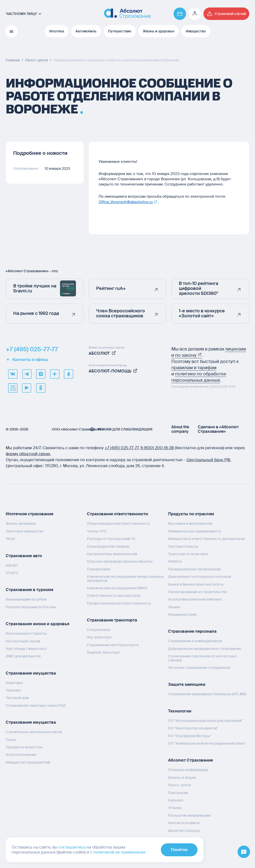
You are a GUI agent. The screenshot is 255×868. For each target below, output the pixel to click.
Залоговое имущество (25, 531)
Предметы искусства (24, 747)
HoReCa (175, 561)
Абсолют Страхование (191, 760)
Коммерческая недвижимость (195, 531)
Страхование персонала (192, 631)
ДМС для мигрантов (23, 656)
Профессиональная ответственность (119, 603)
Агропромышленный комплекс (195, 599)
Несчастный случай (23, 641)
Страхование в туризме (30, 590)
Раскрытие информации (189, 815)
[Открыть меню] (244, 852)
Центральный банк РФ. (209, 460)
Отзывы (175, 808)
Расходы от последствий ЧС (111, 539)
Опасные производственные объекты (120, 561)
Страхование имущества (31, 673)
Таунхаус (13, 690)
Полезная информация (188, 770)
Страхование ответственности (117, 514)
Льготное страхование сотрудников (199, 668)
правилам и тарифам (194, 368)
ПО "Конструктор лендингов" (193, 728)
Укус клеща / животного (26, 649)
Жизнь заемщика (21, 523)
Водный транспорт (103, 652)
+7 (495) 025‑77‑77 (122, 448)
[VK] (13, 374)
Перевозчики (98, 569)
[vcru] (13, 388)
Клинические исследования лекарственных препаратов (125, 578)
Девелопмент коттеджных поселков (200, 577)
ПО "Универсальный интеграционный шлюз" (207, 743)
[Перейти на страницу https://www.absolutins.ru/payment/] (180, 14)
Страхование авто (24, 556)
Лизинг (174, 607)
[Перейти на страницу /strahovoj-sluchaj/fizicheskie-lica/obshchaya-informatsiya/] (226, 14)
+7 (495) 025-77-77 (32, 349)
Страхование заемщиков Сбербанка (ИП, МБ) (207, 694)
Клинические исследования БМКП (117, 588)
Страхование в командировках (195, 641)
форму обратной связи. (28, 454)
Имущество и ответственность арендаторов (206, 539)
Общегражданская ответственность (118, 523)
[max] (41, 374)
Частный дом (17, 698)
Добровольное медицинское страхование (205, 649)
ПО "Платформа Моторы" (190, 736)
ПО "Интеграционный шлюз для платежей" (205, 721)
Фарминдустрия (182, 614)
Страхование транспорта (112, 620)
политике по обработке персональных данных (199, 377)
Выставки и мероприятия (190, 523)
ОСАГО (12, 573)
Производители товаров (108, 546)
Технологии (180, 711)
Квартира (14, 683)
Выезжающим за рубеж (26, 599)
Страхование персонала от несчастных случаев (202, 658)
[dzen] (55, 374)
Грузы (11, 740)
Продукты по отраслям (191, 514)
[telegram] (27, 374)
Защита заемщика (187, 684)
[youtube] (27, 388)
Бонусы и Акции (182, 778)
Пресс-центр (180, 785)
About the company (180, 429)
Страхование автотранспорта (113, 645)
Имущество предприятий (28, 762)
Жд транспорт (99, 637)
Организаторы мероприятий (112, 554)
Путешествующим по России (31, 607)
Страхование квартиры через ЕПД (36, 705)
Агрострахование (21, 755)
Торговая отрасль (183, 546)
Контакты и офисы (27, 360)
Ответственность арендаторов (114, 596)
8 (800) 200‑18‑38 (157, 448)
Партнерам (178, 793)
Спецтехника (98, 630)
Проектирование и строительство (198, 592)
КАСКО (12, 565)
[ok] (41, 388)
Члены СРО (97, 531)
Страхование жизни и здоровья (37, 624)
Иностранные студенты (26, 633)
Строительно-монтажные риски (34, 732)
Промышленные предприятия (194, 569)
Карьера (176, 800)
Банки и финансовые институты (196, 584)
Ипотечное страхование (30, 514)
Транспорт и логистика (188, 554)
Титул (10, 539)
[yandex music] (68, 374)
